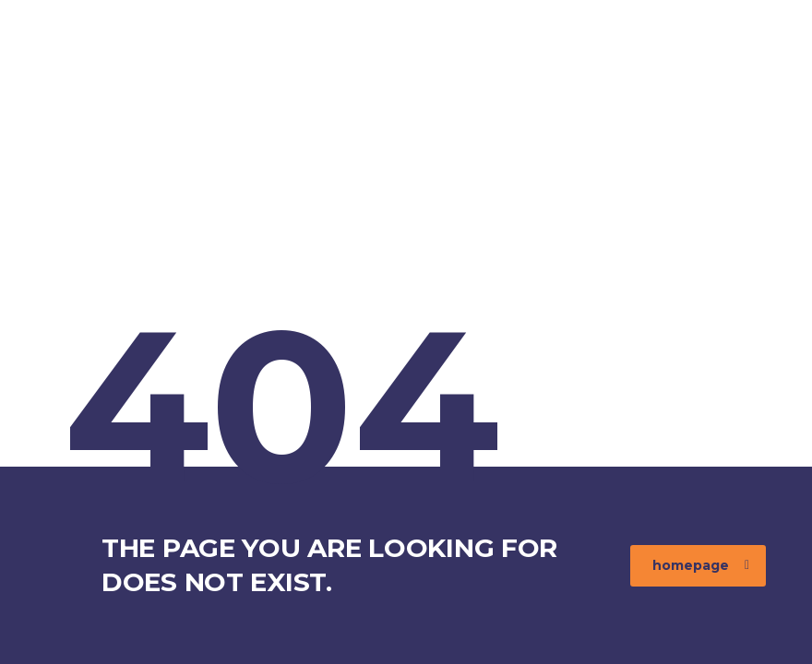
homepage (701, 565)
